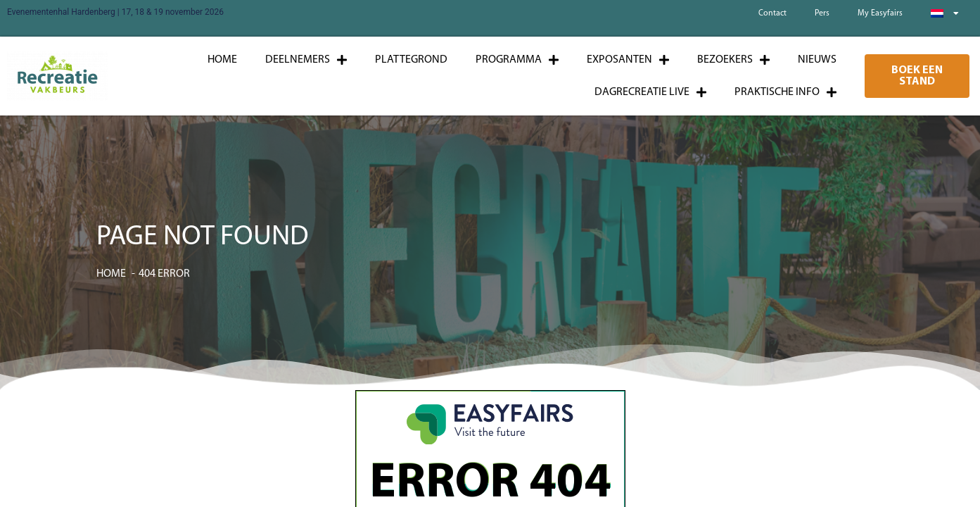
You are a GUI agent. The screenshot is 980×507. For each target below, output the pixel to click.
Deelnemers (306, 60)
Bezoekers (733, 60)
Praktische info (785, 92)
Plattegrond (411, 60)
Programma (517, 60)
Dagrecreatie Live (650, 92)
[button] (917, 76)
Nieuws (817, 60)
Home (222, 60)
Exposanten (628, 60)
